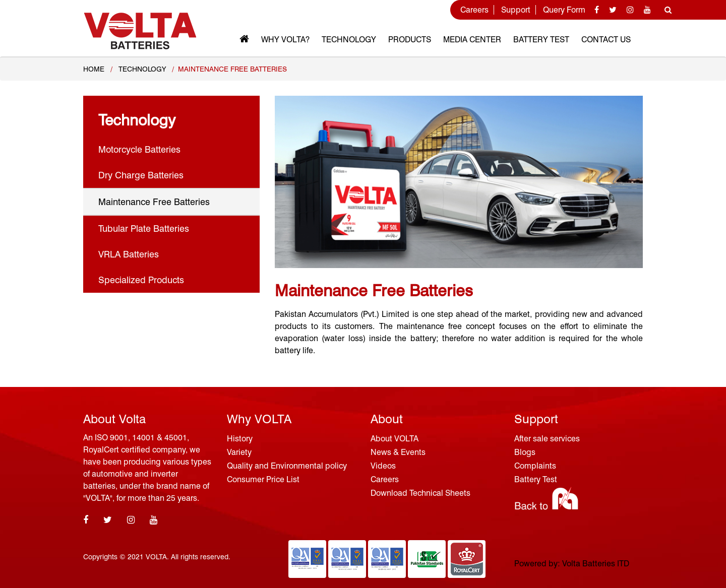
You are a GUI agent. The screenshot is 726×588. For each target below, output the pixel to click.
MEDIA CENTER (472, 40)
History (240, 439)
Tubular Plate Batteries (144, 228)
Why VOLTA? (285, 40)
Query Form (564, 10)
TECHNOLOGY (142, 69)
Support (516, 10)
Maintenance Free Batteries (154, 202)
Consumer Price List (263, 479)
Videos (383, 466)
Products (410, 40)
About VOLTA (395, 439)
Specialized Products (141, 280)
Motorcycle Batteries (139, 149)
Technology (349, 40)
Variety (239, 452)
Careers (474, 10)
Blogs (525, 452)
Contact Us (606, 40)
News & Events (398, 452)
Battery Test (541, 40)
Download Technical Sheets (420, 493)
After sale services (547, 439)
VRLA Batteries (129, 254)
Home (94, 69)
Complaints (535, 466)
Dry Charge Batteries (141, 175)
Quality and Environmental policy (287, 466)
